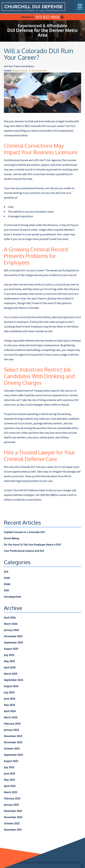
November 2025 (13, 636)
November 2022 (13, 817)
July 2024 (9, 692)
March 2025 (11, 674)
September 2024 (13, 680)
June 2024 (10, 699)
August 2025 (11, 649)
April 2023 (10, 786)
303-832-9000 (49, 17)
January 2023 (11, 805)
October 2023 (12, 749)
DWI (6, 590)
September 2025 (13, 643)
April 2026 (10, 618)
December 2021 (13, 830)
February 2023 (12, 798)
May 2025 (9, 661)
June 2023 (9, 773)
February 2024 (12, 724)
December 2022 (13, 811)
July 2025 (9, 655)
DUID (7, 578)
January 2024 (11, 730)
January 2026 (11, 630)
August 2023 (11, 761)
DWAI (7, 584)
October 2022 (12, 823)
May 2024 (10, 705)
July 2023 (9, 767)
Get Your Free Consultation (19, 66)
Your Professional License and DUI (24, 551)
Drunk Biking (11, 538)
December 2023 (13, 736)
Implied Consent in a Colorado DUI (24, 532)
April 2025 (10, 667)
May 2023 (9, 780)
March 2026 (11, 624)
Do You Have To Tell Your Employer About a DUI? (33, 545)
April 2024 (10, 711)
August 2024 (11, 686)
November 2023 (13, 742)
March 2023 (11, 792)
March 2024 (11, 717)
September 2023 (13, 755)
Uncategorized (39, 71)
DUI (6, 572)
